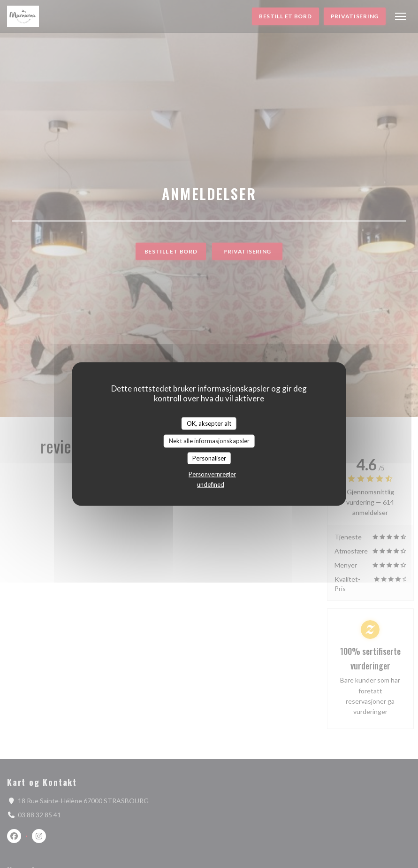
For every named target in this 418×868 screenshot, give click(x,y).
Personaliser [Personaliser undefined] (209, 458)
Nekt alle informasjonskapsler (209, 441)
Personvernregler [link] (212, 474)
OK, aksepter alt (209, 423)
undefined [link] (211, 484)
